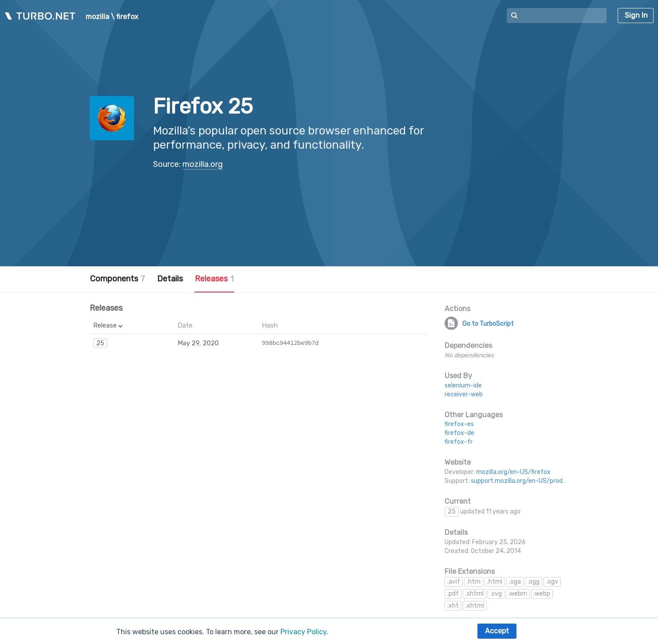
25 (100, 343)
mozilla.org (203, 164)
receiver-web (464, 394)
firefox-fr (459, 442)
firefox (127, 17)
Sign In (636, 15)
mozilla (97, 17)
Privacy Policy (303, 632)
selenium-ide (463, 385)
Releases (214, 279)
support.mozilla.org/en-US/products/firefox (535, 481)
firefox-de (459, 433)
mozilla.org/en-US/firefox (513, 472)
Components (118, 279)
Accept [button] (497, 631)
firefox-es (459, 424)
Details (170, 279)
